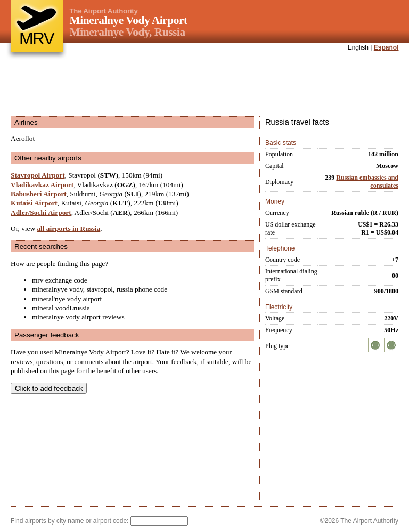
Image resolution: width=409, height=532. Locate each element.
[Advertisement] (204, 85)
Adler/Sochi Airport (41, 212)
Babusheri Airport (39, 194)
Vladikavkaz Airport (42, 185)
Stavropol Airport (38, 175)
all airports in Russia (68, 228)
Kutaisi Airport (34, 203)
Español (386, 47)
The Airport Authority (104, 11)
